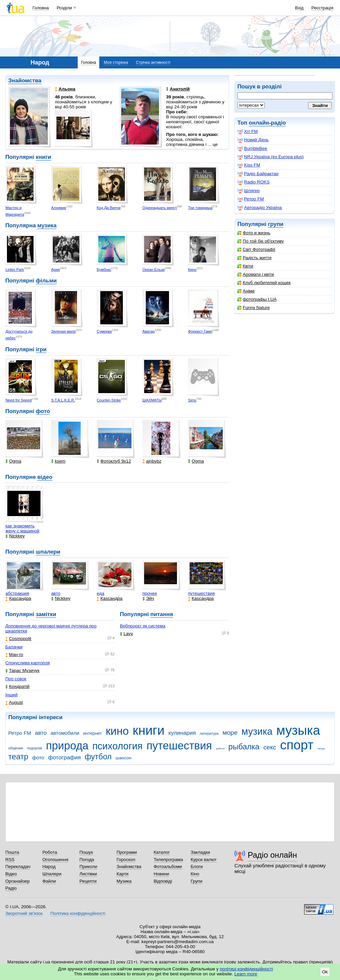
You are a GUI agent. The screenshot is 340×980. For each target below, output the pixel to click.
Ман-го (14, 654)
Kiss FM (249, 165)
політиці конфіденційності (246, 969)
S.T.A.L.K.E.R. (63, 400)
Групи (196, 881)
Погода (87, 860)
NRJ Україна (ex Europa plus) (271, 157)
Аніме (246, 291)
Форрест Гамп (200, 331)
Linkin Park (15, 270)
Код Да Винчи (109, 208)
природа (67, 746)
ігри (41, 349)
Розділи (64, 8)
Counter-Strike (109, 400)
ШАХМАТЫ (152, 400)
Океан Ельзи (154, 270)
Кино (192, 270)
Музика (124, 881)
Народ (49, 867)
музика (47, 225)
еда (100, 593)
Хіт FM (248, 132)
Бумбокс (104, 270)
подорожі (35, 748)
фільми (46, 281)
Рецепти (88, 881)
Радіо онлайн (272, 855)
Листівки (88, 874)
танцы (321, 749)
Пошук (86, 852)
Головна (41, 8)
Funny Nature (254, 308)
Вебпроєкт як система (143, 626)
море (230, 733)
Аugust (14, 702)
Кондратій (17, 686)
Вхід (299, 8)
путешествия (201, 593)
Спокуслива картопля (28, 663)
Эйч (148, 598)
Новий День (253, 140)
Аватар (149, 331)
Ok (325, 972)
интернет (92, 733)
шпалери (48, 552)
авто (56, 593)
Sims (192, 400)
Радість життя (255, 258)
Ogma (13, 461)
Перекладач (18, 867)
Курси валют (204, 860)
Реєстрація (322, 8)
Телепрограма (169, 860)
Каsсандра (18, 598)
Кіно (195, 874)
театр (18, 757)
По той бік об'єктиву (261, 241)
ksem (58, 461)
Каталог (162, 852)
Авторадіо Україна (260, 208)
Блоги (197, 867)
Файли (49, 881)
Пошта (12, 852)
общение (16, 748)
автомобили (65, 733)
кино (117, 731)
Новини (162, 874)
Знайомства (25, 81)
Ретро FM (251, 199)
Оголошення (55, 860)
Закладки (200, 852)
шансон (123, 758)
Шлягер (249, 191)
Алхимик (59, 208)
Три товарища (200, 208)
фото (43, 411)
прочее (150, 593)
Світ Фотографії (256, 249)
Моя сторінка (116, 62)
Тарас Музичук (22, 670)
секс (270, 747)
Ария (55, 270)
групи (276, 224)
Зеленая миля (63, 331)
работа (220, 749)
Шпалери (52, 874)
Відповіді (163, 881)
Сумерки (104, 331)
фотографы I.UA (257, 299)
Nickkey (15, 536)
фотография (64, 758)
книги (43, 157)
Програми (127, 852)
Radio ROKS (254, 182)
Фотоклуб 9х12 (114, 461)
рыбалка (244, 747)
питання (162, 614)
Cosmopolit (18, 639)
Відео (11, 874)
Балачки (14, 647)
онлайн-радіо (267, 123)
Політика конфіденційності (78, 913)
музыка (298, 730)
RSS (10, 860)
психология (117, 746)
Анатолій (178, 89)
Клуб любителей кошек (264, 283)
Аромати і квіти (256, 274)
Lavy (126, 634)
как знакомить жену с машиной (22, 528)
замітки (46, 614)
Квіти (245, 266)
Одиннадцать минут (160, 208)
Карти (123, 874)
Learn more (246, 974)
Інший (11, 695)
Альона (65, 89)
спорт (297, 745)
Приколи (88, 867)
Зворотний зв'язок (24, 913)
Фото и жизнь (254, 233)
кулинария (182, 733)
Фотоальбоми (168, 867)
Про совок (16, 679)
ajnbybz (152, 461)
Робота (50, 852)
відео (45, 477)
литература (209, 733)
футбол (98, 757)
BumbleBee (252, 149)
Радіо (11, 888)
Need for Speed (18, 400)
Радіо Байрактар (258, 174)
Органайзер (17, 881)
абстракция (17, 593)
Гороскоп (126, 860)
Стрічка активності (153, 62)
